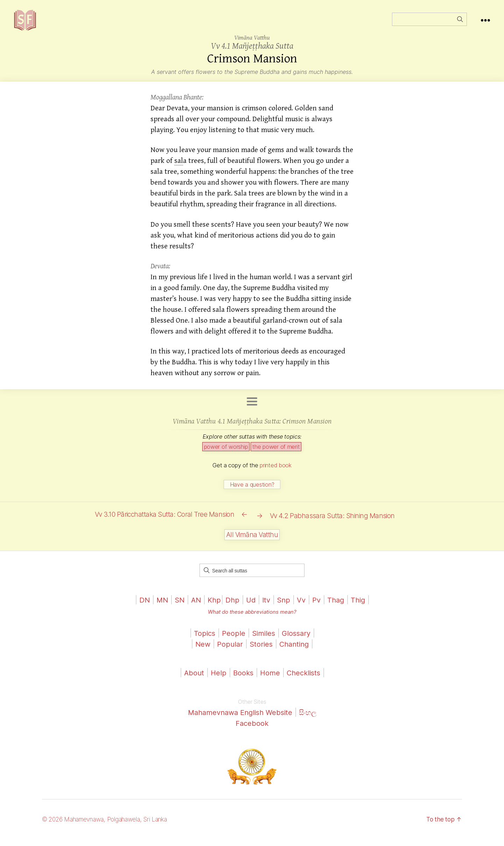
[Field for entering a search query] (429, 25)
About (193, 680)
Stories (261, 651)
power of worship (226, 457)
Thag (338, 607)
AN (194, 607)
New (201, 651)
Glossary (297, 640)
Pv (318, 607)
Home (270, 680)
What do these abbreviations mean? (252, 619)
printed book (276, 476)
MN (159, 607)
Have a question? (252, 495)
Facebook (252, 730)
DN (141, 607)
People (233, 640)
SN (177, 607)
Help (217, 680)
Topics (203, 640)
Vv (303, 607)
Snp (285, 607)
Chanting (295, 651)
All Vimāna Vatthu (252, 542)
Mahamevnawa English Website (240, 719)
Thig (362, 607)
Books (242, 680)
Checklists (305, 680)
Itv (267, 607)
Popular (229, 651)
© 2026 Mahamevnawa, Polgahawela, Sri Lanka (109, 826)
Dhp (232, 607)
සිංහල (311, 719)
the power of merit (276, 457)
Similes (263, 640)
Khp (213, 607)
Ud (250, 607)
